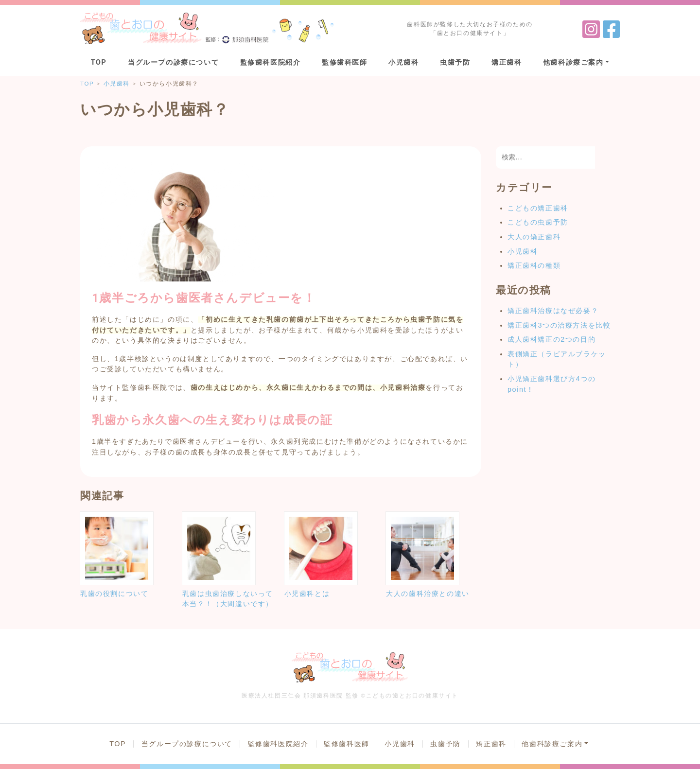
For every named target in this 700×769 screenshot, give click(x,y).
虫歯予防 (455, 62)
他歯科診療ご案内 (573, 62)
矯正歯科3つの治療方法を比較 (559, 325)
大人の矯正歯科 (534, 237)
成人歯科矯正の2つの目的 (551, 339)
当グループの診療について (173, 62)
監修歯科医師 (345, 62)
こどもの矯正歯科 (538, 208)
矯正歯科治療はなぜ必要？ (553, 311)
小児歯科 (403, 62)
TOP (99, 62)
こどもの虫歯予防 (538, 222)
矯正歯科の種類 (534, 265)
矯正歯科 (507, 62)
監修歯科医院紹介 (271, 62)
